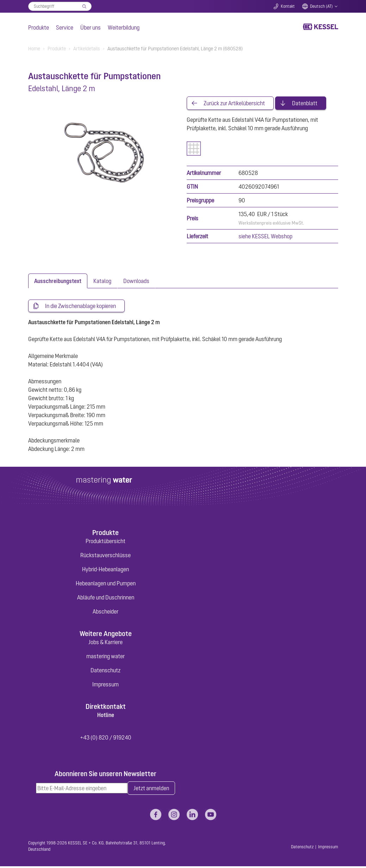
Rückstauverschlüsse (106, 556)
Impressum (106, 686)
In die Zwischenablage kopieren (80, 307)
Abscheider (106, 612)
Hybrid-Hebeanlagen (106, 570)
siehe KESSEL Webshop (265, 237)
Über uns (91, 27)
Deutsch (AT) (321, 6)
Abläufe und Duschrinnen (106, 598)
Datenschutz (106, 672)
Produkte (39, 27)
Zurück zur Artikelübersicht (234, 103)
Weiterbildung (124, 27)
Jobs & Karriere (106, 643)
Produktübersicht (106, 542)
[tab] (58, 282)
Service (65, 27)
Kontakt (288, 6)
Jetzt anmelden (151, 790)
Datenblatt (305, 103)
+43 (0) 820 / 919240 (106, 739)
